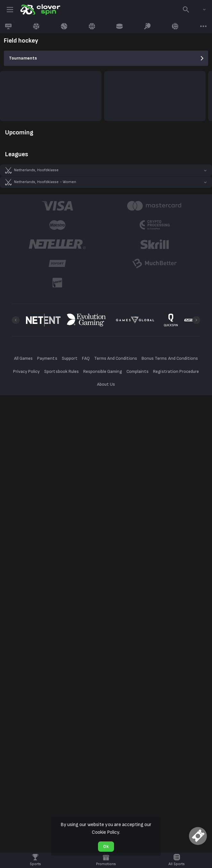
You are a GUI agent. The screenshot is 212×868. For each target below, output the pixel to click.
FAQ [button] (86, 358)
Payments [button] (47, 358)
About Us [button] (106, 384)
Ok (106, 846)
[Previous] (16, 320)
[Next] (196, 320)
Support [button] (70, 358)
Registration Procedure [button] (176, 371)
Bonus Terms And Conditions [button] (170, 358)
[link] (40, 10)
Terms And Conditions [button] (116, 358)
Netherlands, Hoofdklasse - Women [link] (45, 182)
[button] (106, 170)
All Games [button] (23, 358)
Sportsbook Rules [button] (61, 371)
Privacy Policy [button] (26, 371)
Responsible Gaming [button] (103, 371)
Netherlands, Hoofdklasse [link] (36, 170)
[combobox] (200, 10)
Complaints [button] (138, 371)
